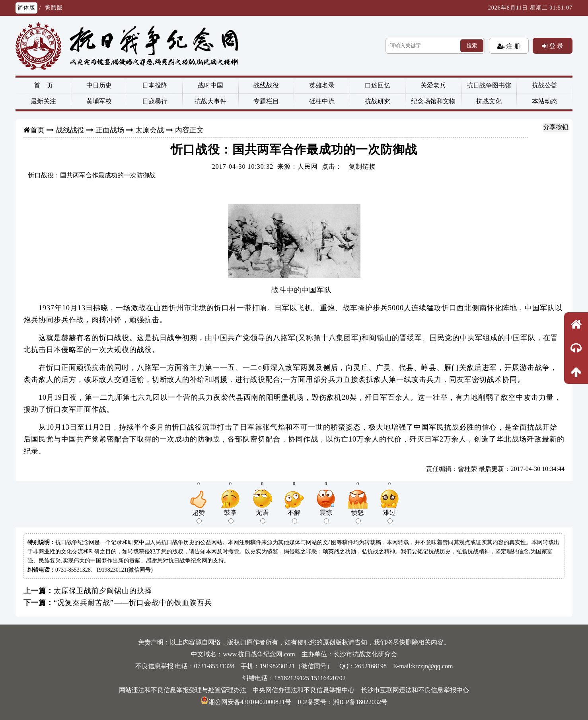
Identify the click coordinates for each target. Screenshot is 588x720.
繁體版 (54, 8)
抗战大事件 (210, 101)
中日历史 (99, 85)
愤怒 (358, 516)
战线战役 (266, 85)
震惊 (326, 516)
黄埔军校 (99, 101)
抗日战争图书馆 (489, 85)
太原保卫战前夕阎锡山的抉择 (103, 591)
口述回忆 (378, 85)
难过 (389, 516)
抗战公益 (545, 85)
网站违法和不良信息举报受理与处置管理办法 (183, 690)
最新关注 (43, 101)
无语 (262, 516)
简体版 (26, 8)
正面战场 (110, 130)
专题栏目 (266, 101)
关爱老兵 (433, 85)
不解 (294, 516)
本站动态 (545, 101)
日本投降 (155, 85)
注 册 (512, 46)
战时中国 (210, 85)
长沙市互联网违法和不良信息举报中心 (415, 690)
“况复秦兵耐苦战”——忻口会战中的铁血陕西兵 (133, 603)
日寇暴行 (155, 101)
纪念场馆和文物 (433, 101)
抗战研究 (378, 101)
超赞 (199, 516)
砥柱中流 (322, 101)
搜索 (472, 46)
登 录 (555, 46)
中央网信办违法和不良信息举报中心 (304, 690)
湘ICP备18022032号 (360, 702)
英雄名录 (322, 85)
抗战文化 (489, 101)
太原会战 (150, 130)
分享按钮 (556, 127)
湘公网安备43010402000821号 (246, 702)
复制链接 (362, 166)
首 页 (43, 85)
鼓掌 (230, 516)
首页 (37, 130)
